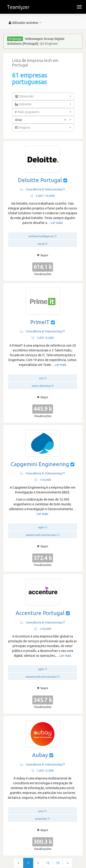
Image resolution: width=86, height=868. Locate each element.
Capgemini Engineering (40, 464)
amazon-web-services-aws (41, 535)
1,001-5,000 (43, 338)
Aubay (40, 755)
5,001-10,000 (43, 196)
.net (41, 378)
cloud (41, 244)
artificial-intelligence (41, 236)
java (41, 811)
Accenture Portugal (40, 613)
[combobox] (43, 96)
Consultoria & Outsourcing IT (43, 189)
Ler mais (57, 223)
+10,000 (43, 480)
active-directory (41, 386)
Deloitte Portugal (40, 180)
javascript (41, 819)
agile (41, 527)
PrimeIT (40, 322)
